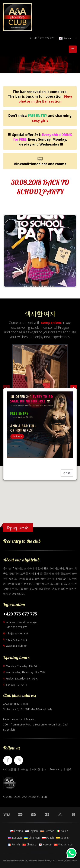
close (67, 473)
